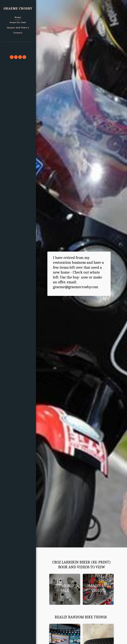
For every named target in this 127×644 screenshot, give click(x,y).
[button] (18, 45)
